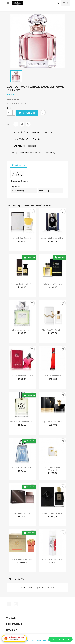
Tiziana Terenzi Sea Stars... (22, 559)
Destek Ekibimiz (61, 639)
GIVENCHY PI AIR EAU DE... (22, 468)
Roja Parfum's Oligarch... (53, 284)
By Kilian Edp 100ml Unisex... (53, 513)
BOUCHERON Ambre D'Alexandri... (53, 469)
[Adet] (10, 113)
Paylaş (16, 124)
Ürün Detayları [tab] (19, 165)
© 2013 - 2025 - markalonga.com (38, 641)
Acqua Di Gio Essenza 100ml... (22, 422)
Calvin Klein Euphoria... (22, 513)
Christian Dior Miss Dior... (22, 330)
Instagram (16, 604)
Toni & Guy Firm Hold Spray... (53, 559)
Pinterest (28, 124)
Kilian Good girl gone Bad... (53, 330)
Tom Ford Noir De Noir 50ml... (22, 284)
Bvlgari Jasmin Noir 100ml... (53, 422)
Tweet (22, 124)
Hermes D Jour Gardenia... (22, 238)
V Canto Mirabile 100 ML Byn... (53, 238)
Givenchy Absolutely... (53, 376)
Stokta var (15, 181)
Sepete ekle (27, 113)
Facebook (9, 604)
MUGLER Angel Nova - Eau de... (22, 376)
